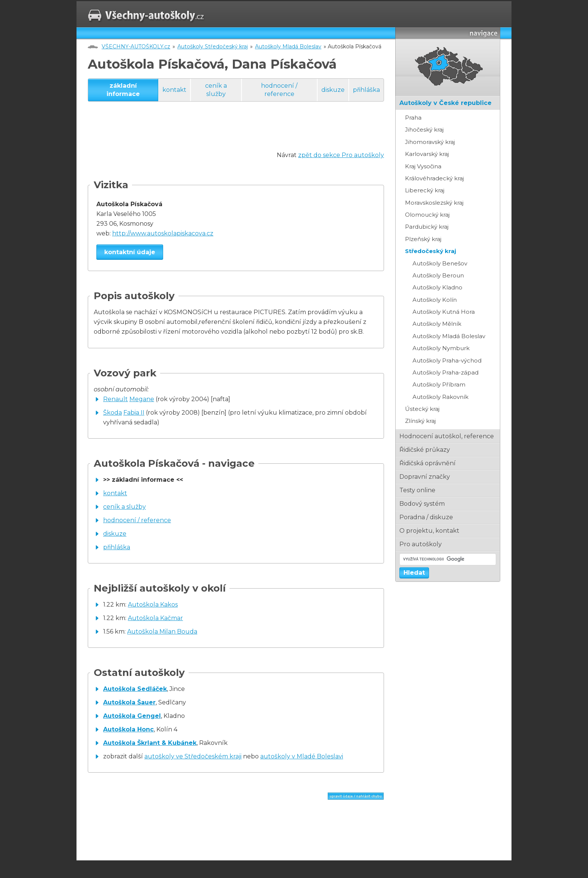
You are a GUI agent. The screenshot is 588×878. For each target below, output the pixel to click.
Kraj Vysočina (423, 166)
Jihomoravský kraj (430, 142)
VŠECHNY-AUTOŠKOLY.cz (136, 46)
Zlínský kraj (420, 421)
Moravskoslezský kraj (434, 203)
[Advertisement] (224, 133)
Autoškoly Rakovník (440, 397)
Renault (115, 399)
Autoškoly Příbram (439, 384)
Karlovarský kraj (427, 154)
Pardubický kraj (427, 227)
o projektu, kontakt (429, 531)
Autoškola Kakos (153, 605)
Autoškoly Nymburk (441, 348)
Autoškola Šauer (129, 702)
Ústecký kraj (422, 409)
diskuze (333, 90)
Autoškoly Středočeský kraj (213, 46)
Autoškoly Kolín (435, 300)
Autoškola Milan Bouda (162, 632)
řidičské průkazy (425, 450)
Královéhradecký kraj (434, 178)
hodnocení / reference (279, 90)
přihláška (366, 90)
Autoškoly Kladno (437, 287)
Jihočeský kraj (424, 130)
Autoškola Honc (128, 729)
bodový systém (422, 504)
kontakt (174, 90)
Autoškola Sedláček (135, 689)
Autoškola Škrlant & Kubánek (150, 743)
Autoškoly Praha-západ (445, 372)
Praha (413, 118)
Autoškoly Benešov (440, 263)
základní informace (123, 90)
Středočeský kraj (430, 251)
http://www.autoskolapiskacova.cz (163, 233)
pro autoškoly (421, 544)
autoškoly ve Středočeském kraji (193, 756)
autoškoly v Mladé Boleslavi (302, 756)
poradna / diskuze (426, 517)
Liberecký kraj (425, 190)
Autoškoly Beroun (438, 275)
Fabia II (134, 413)
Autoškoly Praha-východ (447, 360)
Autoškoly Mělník (437, 324)
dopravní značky (425, 477)
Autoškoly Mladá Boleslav (288, 46)
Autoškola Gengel (132, 716)
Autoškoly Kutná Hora (444, 312)
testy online (417, 490)
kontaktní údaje (130, 252)
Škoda (112, 413)
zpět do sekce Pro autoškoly (341, 155)
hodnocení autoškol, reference (447, 436)
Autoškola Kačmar (155, 618)
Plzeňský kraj (423, 239)
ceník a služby (216, 90)
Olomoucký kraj (427, 215)
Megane (142, 399)
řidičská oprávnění (427, 463)
